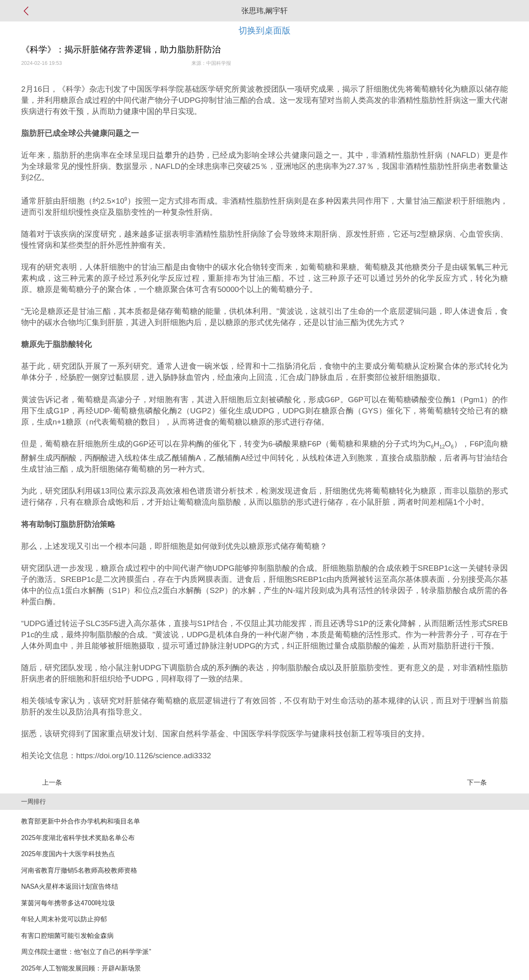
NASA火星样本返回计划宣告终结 (69, 886)
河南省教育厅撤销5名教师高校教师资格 (79, 870)
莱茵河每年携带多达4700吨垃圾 (68, 903)
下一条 (477, 782)
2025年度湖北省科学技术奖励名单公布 (78, 838)
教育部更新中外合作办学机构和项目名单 (81, 821)
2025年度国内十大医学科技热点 (68, 854)
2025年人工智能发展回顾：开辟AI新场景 (81, 968)
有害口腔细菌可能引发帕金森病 (67, 936)
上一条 (52, 782)
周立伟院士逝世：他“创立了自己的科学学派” (86, 952)
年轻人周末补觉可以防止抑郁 (64, 919)
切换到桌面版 (264, 30)
